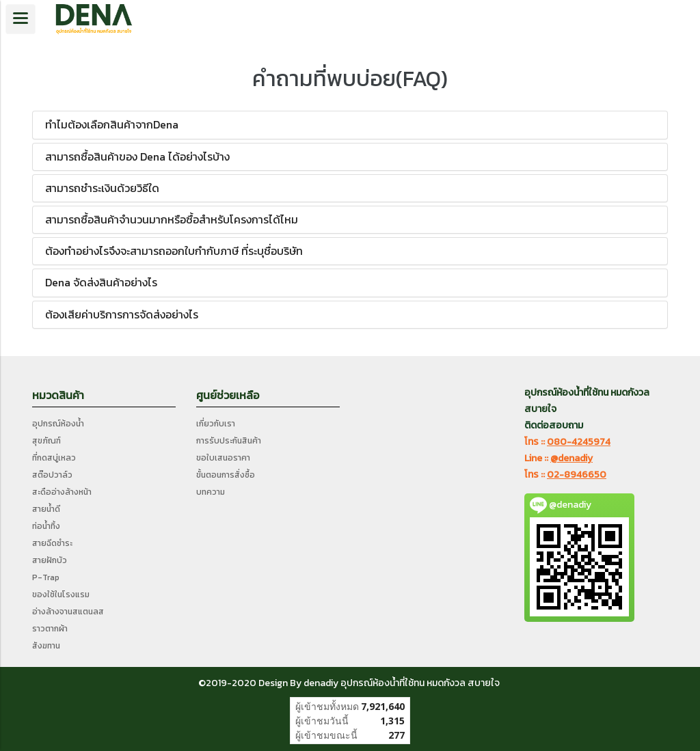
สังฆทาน (46, 646)
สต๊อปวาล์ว (52, 475)
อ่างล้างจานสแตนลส (68, 612)
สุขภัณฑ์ (46, 441)
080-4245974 (579, 442)
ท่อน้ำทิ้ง (46, 526)
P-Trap (46, 577)
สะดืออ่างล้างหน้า (62, 492)
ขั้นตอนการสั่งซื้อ (226, 475)
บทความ (211, 492)
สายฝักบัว (50, 560)
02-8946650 (577, 475)
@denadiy (571, 458)
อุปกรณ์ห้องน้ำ (58, 424)
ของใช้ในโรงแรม (61, 595)
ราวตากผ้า (50, 629)
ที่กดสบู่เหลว (54, 458)
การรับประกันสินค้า (229, 441)
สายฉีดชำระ (52, 543)
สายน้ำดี (46, 509)
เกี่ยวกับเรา (216, 424)
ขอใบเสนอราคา (223, 458)
